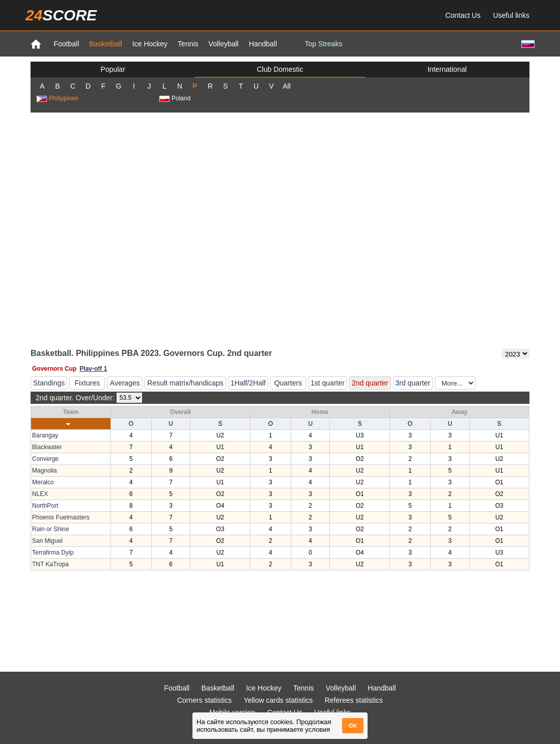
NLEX (40, 494)
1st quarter (328, 383)
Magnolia (45, 471)
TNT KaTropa (50, 564)
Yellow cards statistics (278, 700)
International (447, 69)
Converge (45, 459)
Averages (125, 383)
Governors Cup (54, 369)
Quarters (288, 383)
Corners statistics (204, 700)
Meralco (43, 482)
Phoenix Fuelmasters (61, 517)
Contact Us (463, 15)
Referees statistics (354, 700)
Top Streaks (323, 44)
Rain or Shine (51, 529)
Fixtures (87, 383)
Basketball (106, 44)
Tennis (188, 44)
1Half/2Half (248, 383)
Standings (49, 383)
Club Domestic (280, 69)
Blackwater (47, 447)
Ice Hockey (150, 44)
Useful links (511, 15)
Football (66, 44)
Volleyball (224, 44)
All (287, 86)
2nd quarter (370, 383)
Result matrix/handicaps (185, 383)
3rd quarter (413, 383)
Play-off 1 (93, 369)
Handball (263, 44)
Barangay (45, 435)
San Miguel (47, 541)
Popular (113, 69)
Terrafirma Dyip (53, 553)
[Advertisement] (112, 230)
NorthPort (45, 506)
